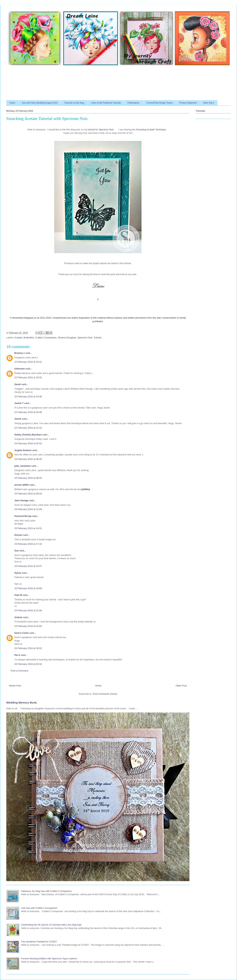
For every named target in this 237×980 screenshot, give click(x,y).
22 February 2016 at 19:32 (28, 377)
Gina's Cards (22, 633)
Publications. (134, 103)
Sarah (18, 384)
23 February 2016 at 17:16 (28, 544)
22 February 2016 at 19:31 (28, 362)
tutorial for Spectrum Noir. (101, 130)
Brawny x (20, 353)
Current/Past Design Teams (160, 103)
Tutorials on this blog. (74, 103)
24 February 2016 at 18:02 (28, 648)
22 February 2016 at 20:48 (28, 412)
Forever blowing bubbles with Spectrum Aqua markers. (49, 959)
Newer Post (15, 686)
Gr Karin (19, 524)
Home (12, 103)
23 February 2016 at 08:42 (28, 478)
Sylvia (18, 573)
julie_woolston (22, 466)
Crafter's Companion (46, 338)
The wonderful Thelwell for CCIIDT (39, 942)
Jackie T (19, 403)
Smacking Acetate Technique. (151, 130)
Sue (17, 551)
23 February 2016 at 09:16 (28, 494)
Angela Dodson (23, 450)
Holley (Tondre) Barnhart (28, 435)
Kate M (18, 595)
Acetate (18, 338)
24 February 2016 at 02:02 (28, 626)
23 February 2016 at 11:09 (28, 509)
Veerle (18, 419)
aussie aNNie (22, 485)
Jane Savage (21, 500)
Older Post (181, 686)
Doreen (18, 535)
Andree (18, 617)
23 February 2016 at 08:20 (28, 459)
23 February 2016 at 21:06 (28, 610)
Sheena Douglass (67, 338)
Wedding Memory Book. (22, 703)
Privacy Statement (188, 103)
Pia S (17, 655)
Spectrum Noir (85, 338)
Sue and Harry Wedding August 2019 (40, 103)
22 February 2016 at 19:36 (28, 397)
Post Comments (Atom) (105, 694)
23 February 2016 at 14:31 (28, 528)
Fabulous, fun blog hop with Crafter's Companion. (47, 891)
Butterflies (29, 338)
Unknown (20, 369)
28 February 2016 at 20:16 (28, 664)
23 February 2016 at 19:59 (28, 588)
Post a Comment (19, 671)
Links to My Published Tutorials (106, 103)
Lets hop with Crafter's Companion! (39, 908)
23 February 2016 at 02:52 (28, 443)
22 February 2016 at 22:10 (28, 428)
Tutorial (98, 338)
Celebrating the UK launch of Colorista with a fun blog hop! (51, 925)
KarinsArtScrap (23, 516)
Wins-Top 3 (209, 103)
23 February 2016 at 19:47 (28, 566)
